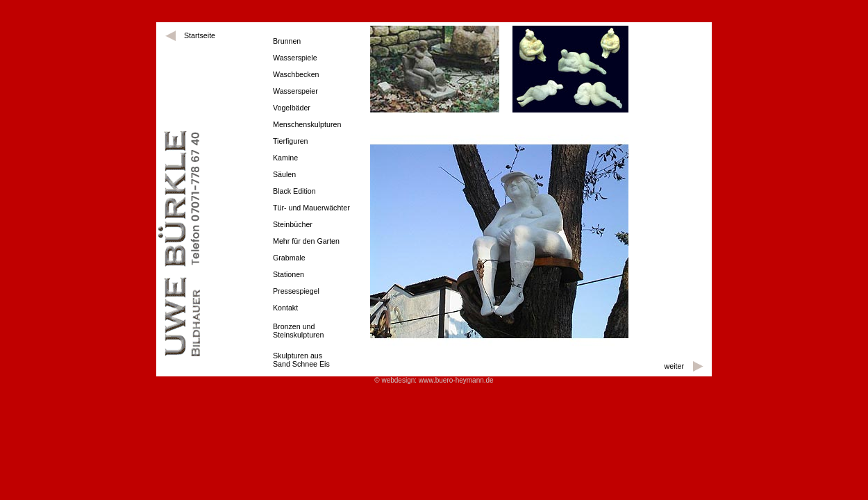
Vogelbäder (292, 108)
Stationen (289, 274)
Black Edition (294, 191)
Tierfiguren (291, 141)
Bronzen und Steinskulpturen (298, 331)
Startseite (200, 35)
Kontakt (285, 308)
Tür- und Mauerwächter (311, 208)
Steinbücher (293, 224)
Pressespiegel (296, 291)
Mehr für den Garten (306, 241)
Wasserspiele (295, 58)
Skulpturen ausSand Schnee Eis (301, 360)
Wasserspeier (295, 91)
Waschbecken (296, 74)
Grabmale (289, 258)
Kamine (285, 158)
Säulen (284, 174)
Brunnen (287, 41)
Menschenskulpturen (307, 124)
